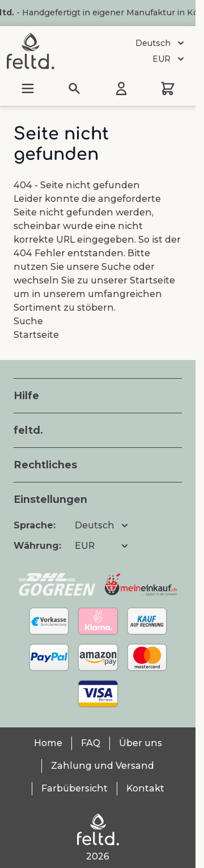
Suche (116, 267)
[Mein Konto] (121, 88)
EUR (169, 59)
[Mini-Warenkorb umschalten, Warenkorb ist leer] (168, 88)
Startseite (152, 280)
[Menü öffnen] (28, 88)
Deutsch (161, 43)
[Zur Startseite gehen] (31, 51)
